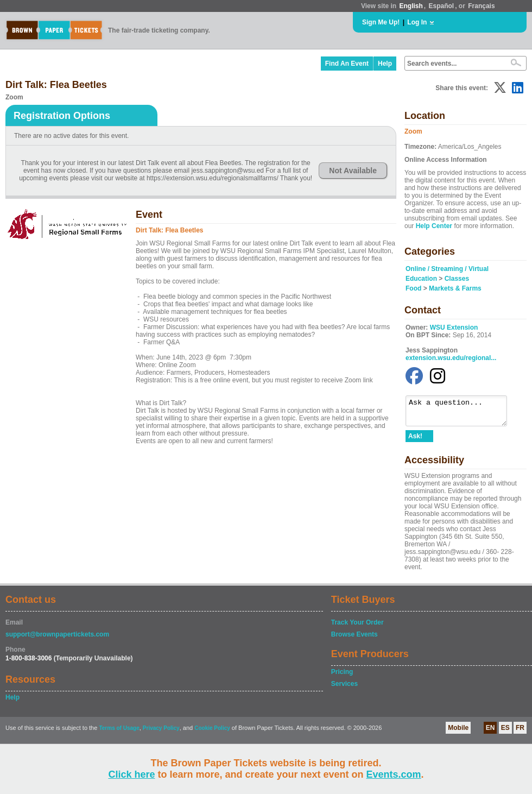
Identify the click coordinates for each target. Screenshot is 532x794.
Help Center (434, 226)
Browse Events (354, 639)
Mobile (458, 733)
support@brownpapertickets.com (57, 639)
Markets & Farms (455, 288)
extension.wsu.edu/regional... (451, 358)
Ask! (415, 441)
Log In (417, 22)
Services (344, 689)
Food (413, 288)
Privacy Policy (161, 733)
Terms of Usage (119, 733)
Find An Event (347, 64)
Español (442, 6)
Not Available (353, 171)
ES (505, 733)
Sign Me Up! (381, 22)
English (411, 6)
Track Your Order (357, 627)
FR (520, 733)
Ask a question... (462, 413)
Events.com (394, 774)
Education (421, 279)
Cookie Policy (212, 733)
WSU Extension (454, 327)
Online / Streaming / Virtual (447, 269)
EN (490, 733)
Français (481, 6)
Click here (131, 774)
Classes (457, 279)
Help (385, 64)
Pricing (342, 677)
